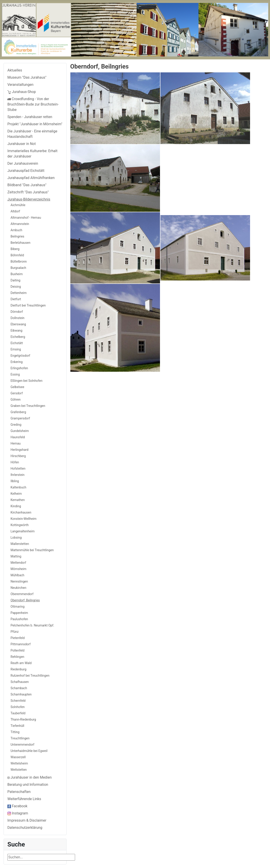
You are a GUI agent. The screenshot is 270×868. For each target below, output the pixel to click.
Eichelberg (18, 337)
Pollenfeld (17, 650)
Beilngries (17, 236)
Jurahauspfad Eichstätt (26, 171)
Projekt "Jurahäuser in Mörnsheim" (35, 124)
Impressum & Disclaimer (27, 820)
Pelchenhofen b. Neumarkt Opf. (32, 625)
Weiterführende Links (24, 799)
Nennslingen (19, 581)
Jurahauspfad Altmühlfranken (31, 178)
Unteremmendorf (22, 745)
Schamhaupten (21, 694)
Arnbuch (16, 230)
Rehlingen (17, 657)
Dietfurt (16, 299)
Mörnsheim (18, 569)
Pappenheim (19, 613)
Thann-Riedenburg (23, 719)
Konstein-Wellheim (24, 519)
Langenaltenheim (23, 531)
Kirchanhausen (21, 512)
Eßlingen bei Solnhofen (26, 381)
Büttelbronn (19, 261)
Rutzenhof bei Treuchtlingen (30, 676)
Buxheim (17, 274)
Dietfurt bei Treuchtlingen (28, 305)
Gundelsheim (20, 431)
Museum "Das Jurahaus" (27, 77)
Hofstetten (18, 469)
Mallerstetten (20, 544)
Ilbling (15, 481)
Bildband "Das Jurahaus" (27, 185)
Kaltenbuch (18, 487)
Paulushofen (19, 619)
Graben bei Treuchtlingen (28, 406)
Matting (16, 556)
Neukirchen (18, 588)
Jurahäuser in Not (22, 144)
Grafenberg (18, 412)
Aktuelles (15, 70)
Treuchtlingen (20, 738)
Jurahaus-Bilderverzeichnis (29, 199)
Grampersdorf (20, 418)
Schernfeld (18, 701)
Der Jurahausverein (23, 163)
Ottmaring (17, 607)
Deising (16, 287)
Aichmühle (18, 205)
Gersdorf (17, 393)
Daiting (15, 280)
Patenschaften (19, 792)
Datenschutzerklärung (25, 828)
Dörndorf (17, 312)
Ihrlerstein (17, 475)
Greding (16, 425)
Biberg (15, 249)
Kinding (16, 506)
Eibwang (16, 330)
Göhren (16, 399)
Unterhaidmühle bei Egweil (29, 751)
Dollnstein (17, 318)
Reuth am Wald (21, 663)
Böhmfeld (17, 255)
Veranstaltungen (20, 85)
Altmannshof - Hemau (26, 218)
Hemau (16, 443)
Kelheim (16, 494)
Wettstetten (19, 770)
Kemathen (18, 500)
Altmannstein (20, 224)
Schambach (19, 688)
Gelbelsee (17, 387)
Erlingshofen (19, 368)
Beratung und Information (28, 785)
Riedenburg (18, 669)
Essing (15, 374)
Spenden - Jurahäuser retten (30, 117)
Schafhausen (20, 682)
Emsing (16, 349)
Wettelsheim (19, 763)
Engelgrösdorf (20, 356)
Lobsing (16, 538)
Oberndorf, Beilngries (25, 600)
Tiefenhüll (17, 726)
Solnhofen (18, 707)
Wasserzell (18, 757)
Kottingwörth (20, 525)
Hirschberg (18, 456)
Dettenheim (19, 293)
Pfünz (15, 632)
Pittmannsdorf (21, 644)
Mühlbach (17, 575)
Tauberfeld (18, 713)
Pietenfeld (18, 638)
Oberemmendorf (22, 594)
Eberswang (18, 324)
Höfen (15, 462)
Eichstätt (17, 343)
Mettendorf (18, 563)
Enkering (17, 362)
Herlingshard (19, 450)
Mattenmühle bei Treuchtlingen (32, 550)
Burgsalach (18, 268)
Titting (15, 732)
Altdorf (15, 211)
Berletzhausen (21, 243)
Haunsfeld (18, 437)
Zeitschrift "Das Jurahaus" (28, 192)
